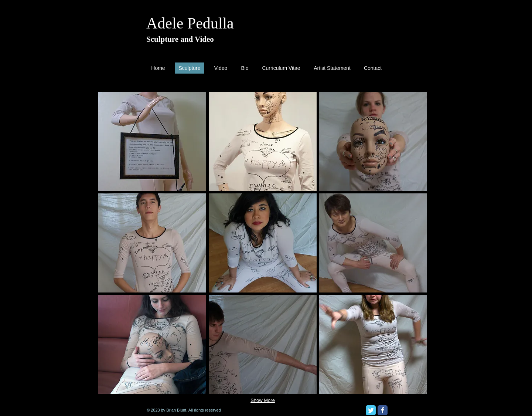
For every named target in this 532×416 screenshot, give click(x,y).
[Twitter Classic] (371, 410)
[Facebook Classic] (383, 410)
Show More (263, 400)
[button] (152, 141)
